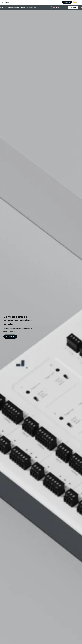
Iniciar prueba (9, 336)
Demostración (67, 2)
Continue (73, 7)
